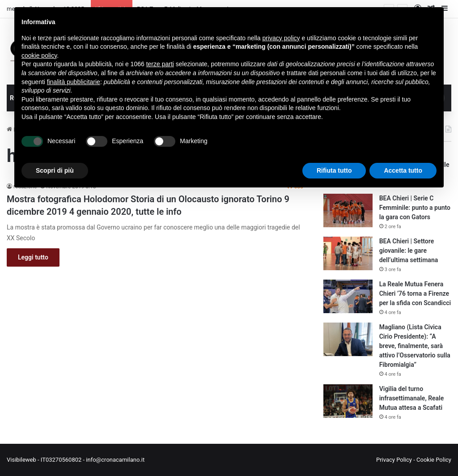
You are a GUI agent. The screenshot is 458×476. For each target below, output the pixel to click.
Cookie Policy (434, 460)
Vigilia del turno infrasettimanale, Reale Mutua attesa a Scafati (412, 398)
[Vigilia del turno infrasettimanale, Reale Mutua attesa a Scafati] (348, 401)
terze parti (160, 64)
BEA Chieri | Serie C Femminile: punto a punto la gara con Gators (415, 208)
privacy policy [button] (281, 38)
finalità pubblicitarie (74, 82)
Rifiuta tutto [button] (334, 170)
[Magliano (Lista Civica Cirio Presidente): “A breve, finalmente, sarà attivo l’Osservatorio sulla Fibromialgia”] (348, 339)
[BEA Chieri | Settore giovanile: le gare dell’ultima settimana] (348, 253)
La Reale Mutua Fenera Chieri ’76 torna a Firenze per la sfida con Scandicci (415, 293)
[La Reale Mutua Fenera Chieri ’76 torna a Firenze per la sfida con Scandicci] (348, 296)
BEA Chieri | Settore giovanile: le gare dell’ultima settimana (409, 251)
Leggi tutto (33, 257)
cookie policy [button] (39, 55)
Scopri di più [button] (55, 170)
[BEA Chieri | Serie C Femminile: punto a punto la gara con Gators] (348, 210)
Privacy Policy (394, 460)
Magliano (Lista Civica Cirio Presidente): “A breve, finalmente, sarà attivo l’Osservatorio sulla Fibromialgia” (415, 346)
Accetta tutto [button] (403, 170)
